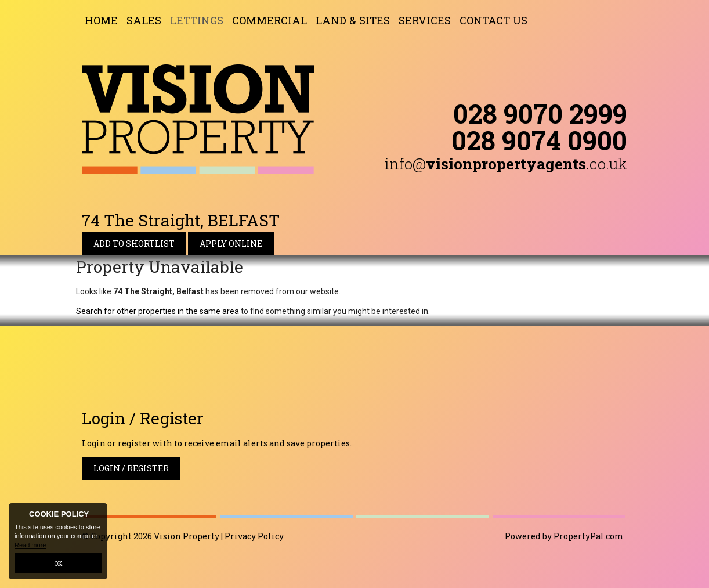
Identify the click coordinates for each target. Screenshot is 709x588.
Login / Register (131, 468)
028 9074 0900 (539, 140)
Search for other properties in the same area (158, 311)
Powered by (564, 536)
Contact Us (493, 20)
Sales (144, 20)
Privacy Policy (254, 536)
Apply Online (231, 244)
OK (58, 563)
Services (425, 20)
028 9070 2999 (540, 113)
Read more (30, 545)
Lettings (197, 20)
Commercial (270, 20)
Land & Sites (353, 20)
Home (101, 20)
